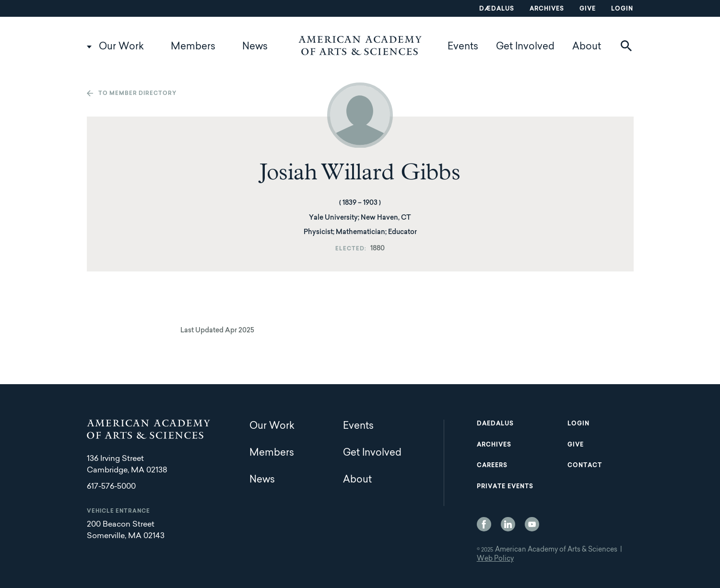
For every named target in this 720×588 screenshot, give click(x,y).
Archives (547, 9)
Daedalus (495, 424)
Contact (585, 466)
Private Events (505, 487)
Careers (492, 466)
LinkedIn (508, 524)
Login (622, 9)
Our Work (121, 47)
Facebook (484, 524)
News (255, 47)
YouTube (532, 524)
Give (588, 9)
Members (193, 47)
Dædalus (497, 9)
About (587, 47)
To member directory (137, 94)
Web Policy (495, 559)
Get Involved (525, 47)
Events (463, 47)
